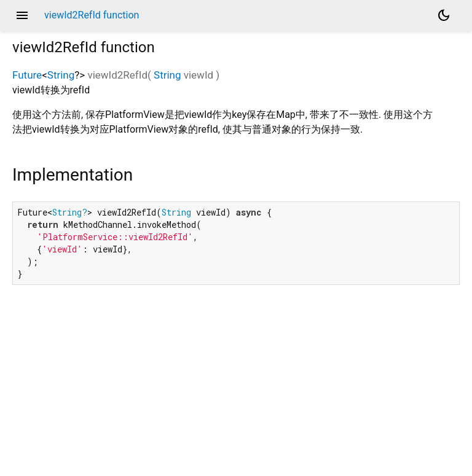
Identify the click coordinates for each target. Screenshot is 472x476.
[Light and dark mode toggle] (444, 15)
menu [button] (22, 15)
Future (27, 75)
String (61, 75)
